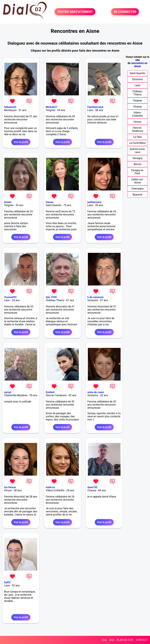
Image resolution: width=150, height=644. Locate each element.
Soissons (137, 79)
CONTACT (142, 640)
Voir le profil (21, 142)
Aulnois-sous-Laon (137, 151)
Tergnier (137, 101)
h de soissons (95, 297)
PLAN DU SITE (125, 640)
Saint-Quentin (138, 73)
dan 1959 (51, 297)
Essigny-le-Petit (137, 172)
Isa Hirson (10, 487)
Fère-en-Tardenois (137, 129)
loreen (8, 202)
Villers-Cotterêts (138, 114)
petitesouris (94, 202)
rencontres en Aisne (139, 65)
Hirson (137, 122)
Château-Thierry (138, 93)
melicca (50, 487)
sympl (8, 392)
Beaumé (137, 195)
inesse (50, 202)
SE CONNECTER (125, 12)
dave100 (92, 487)
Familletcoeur (95, 107)
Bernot (137, 164)
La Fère (137, 137)
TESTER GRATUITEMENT (75, 12)
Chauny (137, 107)
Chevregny (137, 189)
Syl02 (7, 582)
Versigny (137, 158)
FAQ (104, 640)
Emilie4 (50, 392)
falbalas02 (10, 107)
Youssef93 (10, 297)
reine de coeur (96, 392)
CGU (112, 640)
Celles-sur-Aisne (137, 181)
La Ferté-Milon (137, 143)
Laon (137, 85)
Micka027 (52, 107)
